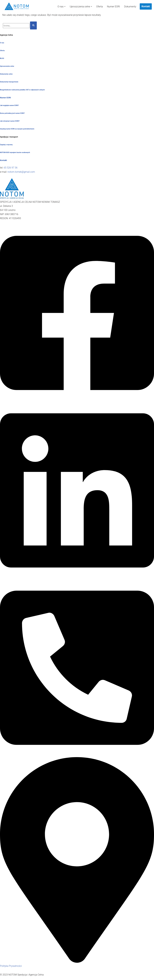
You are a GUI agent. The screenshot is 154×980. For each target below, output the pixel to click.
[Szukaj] (16, 26)
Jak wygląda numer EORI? (9, 105)
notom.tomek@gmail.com (21, 172)
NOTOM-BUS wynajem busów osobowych (15, 152)
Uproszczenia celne (7, 66)
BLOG (2, 58)
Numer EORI (113, 7)
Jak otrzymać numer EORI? (10, 121)
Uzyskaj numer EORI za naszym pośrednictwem (17, 129)
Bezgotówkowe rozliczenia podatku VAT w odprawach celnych (22, 90)
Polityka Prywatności (11, 966)
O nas (2, 43)
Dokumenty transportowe (9, 82)
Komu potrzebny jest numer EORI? (12, 113)
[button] (65, 6)
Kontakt (146, 6)
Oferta (100, 7)
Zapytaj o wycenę (6, 145)
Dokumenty (130, 7)
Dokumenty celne (6, 74)
